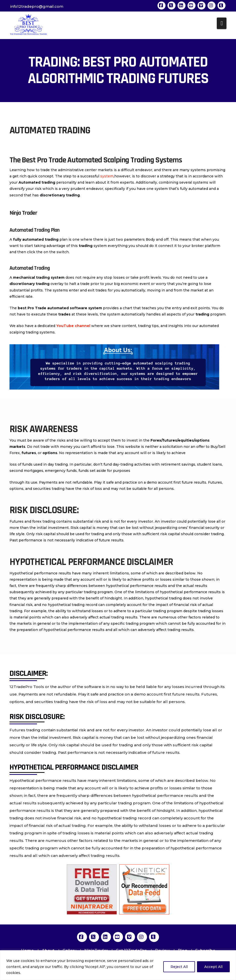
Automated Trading (30, 268)
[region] (118, 965)
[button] (222, 23)
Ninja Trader (23, 213)
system (107, 176)
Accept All (213, 967)
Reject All (179, 967)
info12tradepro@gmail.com (37, 6)
